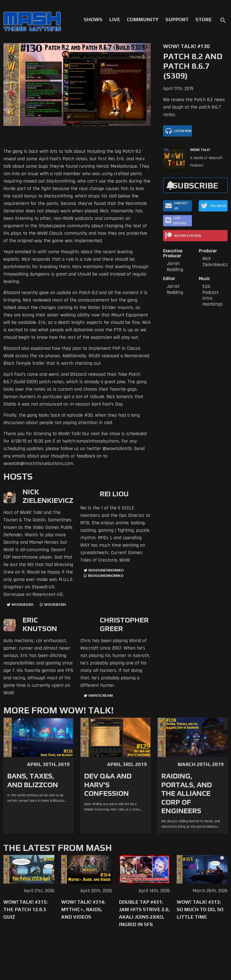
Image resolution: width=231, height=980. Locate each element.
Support (177, 19)
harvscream (101, 696)
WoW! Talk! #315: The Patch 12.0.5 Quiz (25, 909)
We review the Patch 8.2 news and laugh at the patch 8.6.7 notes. (194, 107)
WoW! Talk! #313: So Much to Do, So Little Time (200, 909)
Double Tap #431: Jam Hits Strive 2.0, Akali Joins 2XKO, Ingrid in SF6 (144, 913)
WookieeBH (22, 605)
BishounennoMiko (106, 570)
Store (204, 19)
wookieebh (55, 605)
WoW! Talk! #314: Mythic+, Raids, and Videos (83, 909)
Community (143, 19)
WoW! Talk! (200, 150)
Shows (93, 19)
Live (115, 19)
